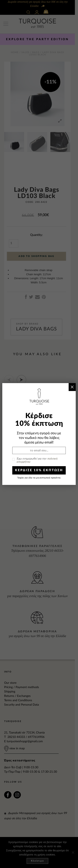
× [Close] (72, 387)
